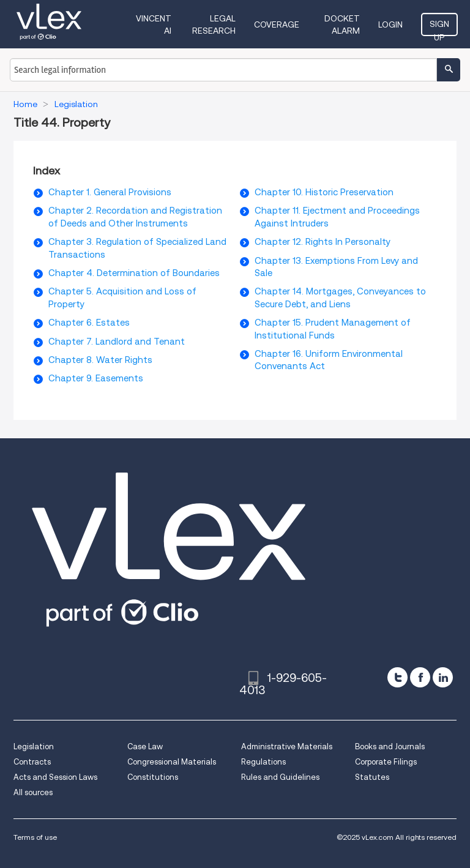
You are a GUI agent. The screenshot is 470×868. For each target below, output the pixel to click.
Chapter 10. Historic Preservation (324, 192)
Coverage (277, 24)
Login (390, 24)
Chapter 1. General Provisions (110, 192)
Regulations (263, 762)
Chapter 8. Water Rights (100, 360)
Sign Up (439, 28)
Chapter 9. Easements (96, 378)
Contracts (32, 762)
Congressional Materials (172, 762)
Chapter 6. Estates (89, 323)
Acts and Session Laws (55, 777)
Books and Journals (390, 746)
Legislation (34, 746)
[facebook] (420, 677)
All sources (33, 792)
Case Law (145, 746)
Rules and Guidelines (280, 777)
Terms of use (35, 837)
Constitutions (153, 777)
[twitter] (397, 677)
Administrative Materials (287, 746)
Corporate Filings (386, 762)
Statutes (372, 777)
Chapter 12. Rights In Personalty (323, 242)
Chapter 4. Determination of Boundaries (134, 273)
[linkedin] (443, 677)
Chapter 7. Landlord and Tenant (117, 342)
